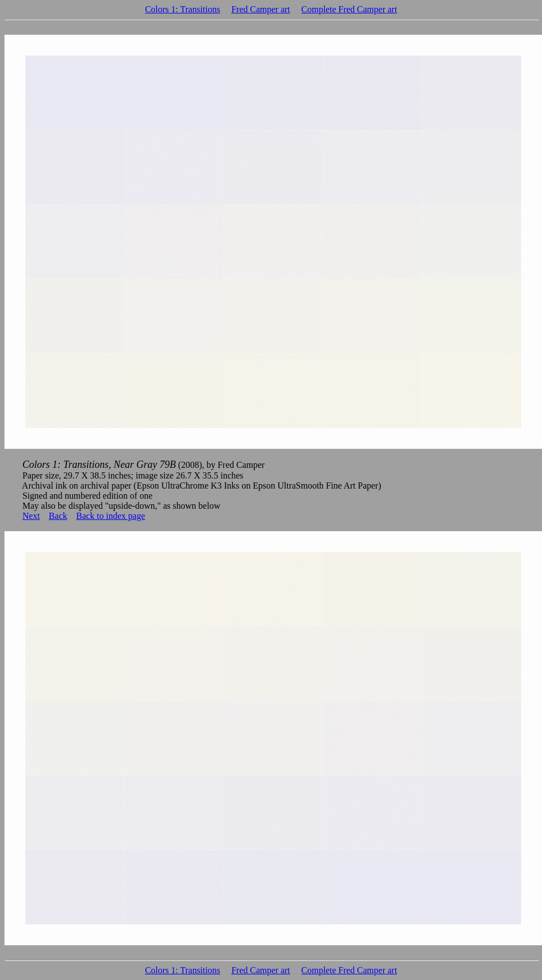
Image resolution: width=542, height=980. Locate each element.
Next (31, 516)
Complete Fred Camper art (349, 9)
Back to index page (111, 516)
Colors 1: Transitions (183, 9)
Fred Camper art (261, 9)
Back (58, 516)
